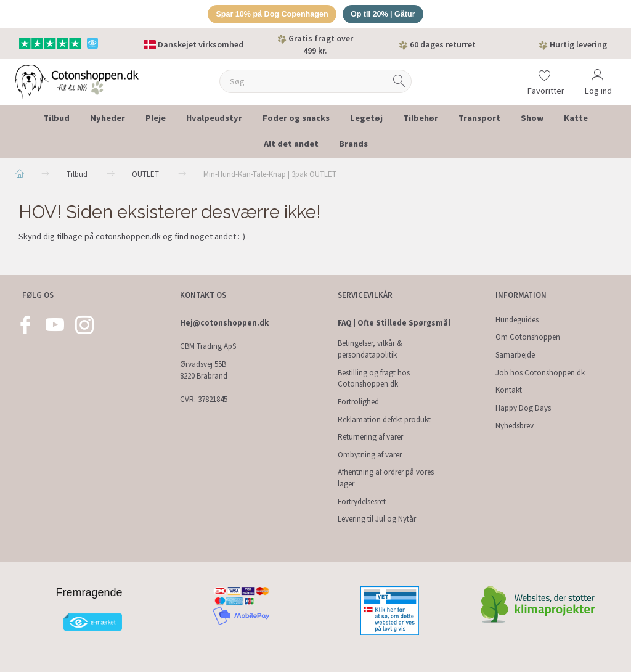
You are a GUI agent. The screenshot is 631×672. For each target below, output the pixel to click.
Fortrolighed (358, 402)
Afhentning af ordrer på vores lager (386, 478)
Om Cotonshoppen (528, 338)
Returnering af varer (370, 437)
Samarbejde (515, 355)
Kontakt (509, 390)
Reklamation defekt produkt (384, 420)
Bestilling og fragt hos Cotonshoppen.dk (374, 379)
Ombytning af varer (370, 455)
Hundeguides (517, 320)
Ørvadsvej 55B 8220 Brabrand (204, 370)
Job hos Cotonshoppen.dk (540, 373)
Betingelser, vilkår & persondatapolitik (370, 350)
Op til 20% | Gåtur (385, 14)
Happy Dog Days (523, 408)
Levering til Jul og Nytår (377, 519)
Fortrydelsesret (362, 502)
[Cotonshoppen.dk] (77, 81)
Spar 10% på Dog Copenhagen (271, 14)
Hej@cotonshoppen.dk (224, 323)
